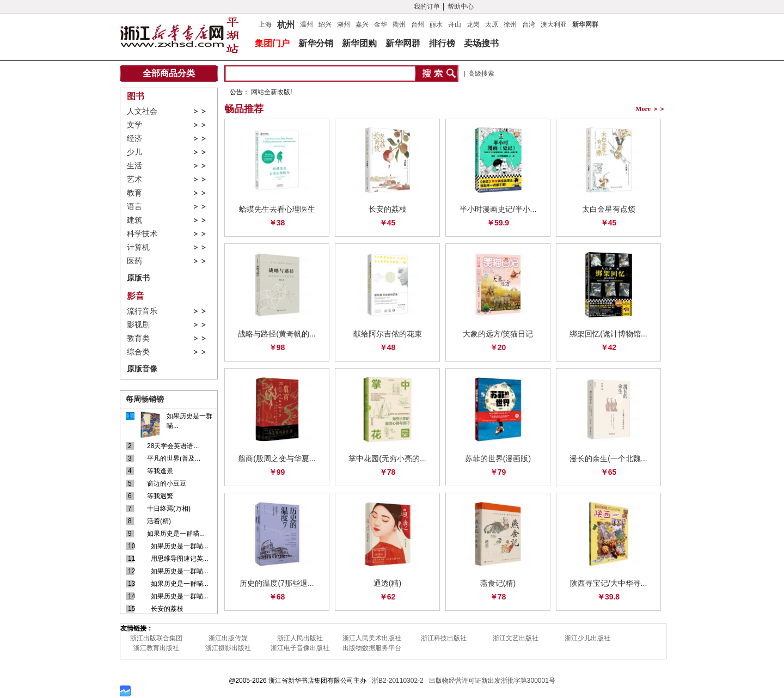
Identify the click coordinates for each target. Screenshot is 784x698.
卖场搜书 (481, 43)
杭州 (286, 23)
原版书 (138, 278)
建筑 (134, 220)
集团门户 (272, 43)
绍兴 (325, 25)
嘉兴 (362, 25)
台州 (418, 25)
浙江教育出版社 (156, 648)
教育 (134, 193)
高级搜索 (481, 74)
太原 (492, 25)
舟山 (455, 25)
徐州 (510, 25)
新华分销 (316, 43)
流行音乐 (142, 311)
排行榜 (442, 43)
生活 (134, 166)
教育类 (138, 338)
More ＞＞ (650, 109)
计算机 (138, 247)
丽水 (436, 25)
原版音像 (142, 369)
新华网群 (585, 25)
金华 (381, 25)
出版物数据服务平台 (372, 648)
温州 (307, 25)
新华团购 (359, 43)
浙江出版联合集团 (156, 638)
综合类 (138, 352)
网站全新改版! (271, 92)
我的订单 (427, 7)
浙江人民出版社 (300, 638)
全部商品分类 (169, 73)
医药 (134, 261)
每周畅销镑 (145, 399)
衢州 (399, 25)
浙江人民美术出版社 (372, 638)
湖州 (344, 25)
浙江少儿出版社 (587, 638)
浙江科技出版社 (444, 638)
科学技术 (142, 234)
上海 (265, 25)
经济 (134, 139)
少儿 (134, 152)
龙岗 (473, 25)
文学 (134, 125)
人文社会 (142, 111)
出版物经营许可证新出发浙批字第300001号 (492, 681)
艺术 (134, 179)
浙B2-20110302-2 (398, 681)
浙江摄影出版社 (228, 648)
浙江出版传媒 (228, 638)
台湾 (529, 25)
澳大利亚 (554, 25)
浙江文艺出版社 (516, 638)
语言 (134, 207)
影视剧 (138, 325)
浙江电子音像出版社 (300, 648)
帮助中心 (461, 7)
